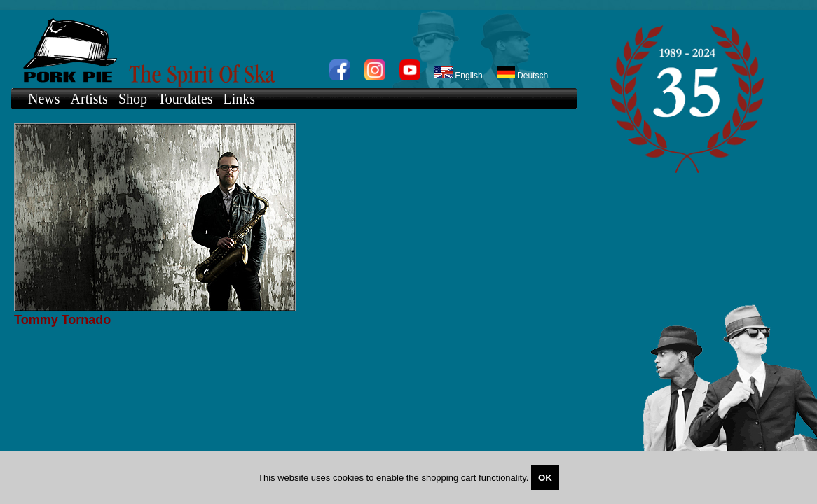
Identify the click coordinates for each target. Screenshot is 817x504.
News (44, 99)
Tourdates (185, 99)
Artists (89, 99)
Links (240, 99)
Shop (133, 99)
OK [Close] (545, 478)
